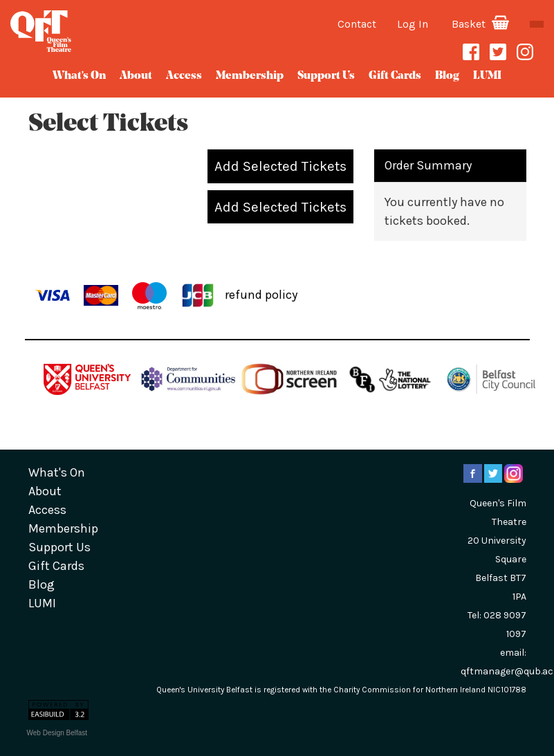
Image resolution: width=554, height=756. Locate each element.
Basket (480, 24)
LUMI (487, 76)
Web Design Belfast (57, 733)
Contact (357, 24)
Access (184, 76)
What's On (79, 76)
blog (447, 76)
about (136, 76)
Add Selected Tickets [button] (280, 166)
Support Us (326, 76)
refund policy (261, 294)
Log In (413, 24)
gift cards (395, 76)
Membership (250, 76)
